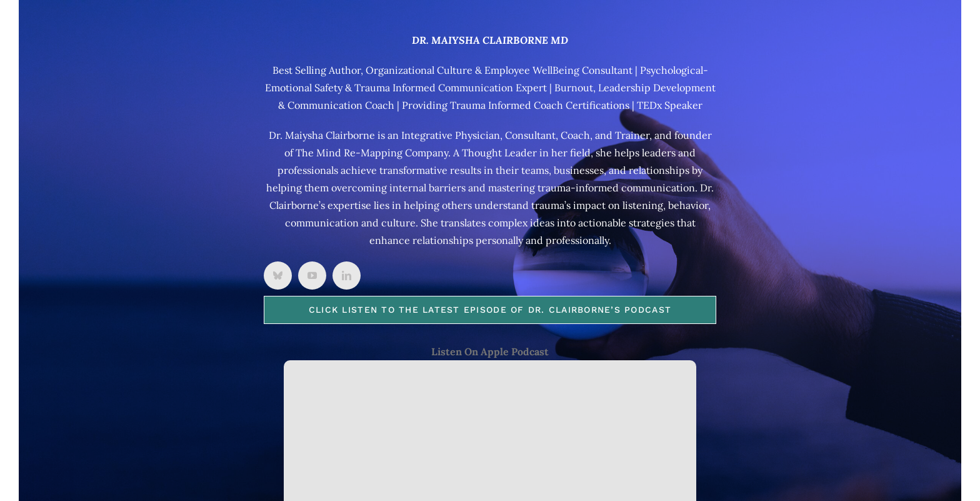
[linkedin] (347, 276)
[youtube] (312, 276)
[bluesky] (278, 276)
